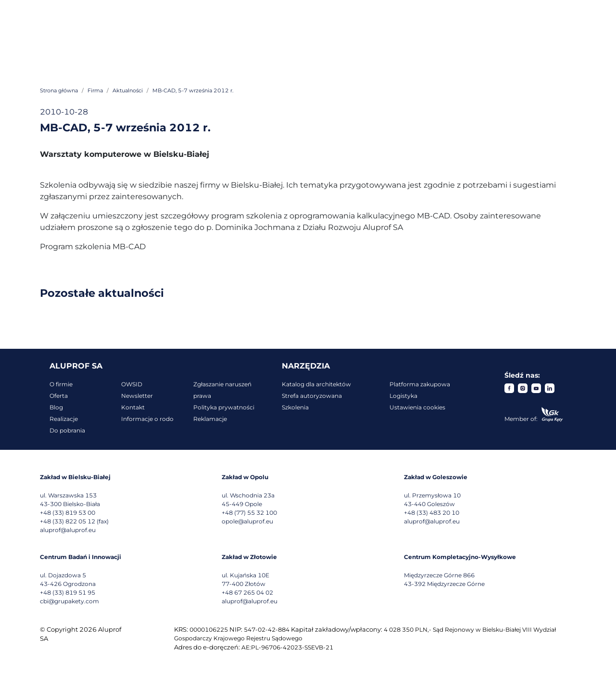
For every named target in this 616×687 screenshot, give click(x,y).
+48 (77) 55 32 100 (249, 513)
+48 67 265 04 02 (247, 592)
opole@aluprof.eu (247, 521)
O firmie (61, 384)
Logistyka (403, 396)
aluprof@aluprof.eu (68, 530)
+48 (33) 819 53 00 (68, 513)
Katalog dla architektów (316, 384)
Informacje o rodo (147, 419)
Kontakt (133, 407)
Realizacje (64, 419)
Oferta (59, 396)
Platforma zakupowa (420, 384)
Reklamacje (210, 419)
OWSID (132, 384)
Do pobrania (67, 430)
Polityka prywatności (224, 407)
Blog (56, 407)
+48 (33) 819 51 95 (68, 592)
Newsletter (137, 396)
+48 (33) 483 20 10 (432, 513)
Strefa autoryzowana (312, 396)
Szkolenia (295, 407)
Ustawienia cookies (417, 407)
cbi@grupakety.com (69, 601)
